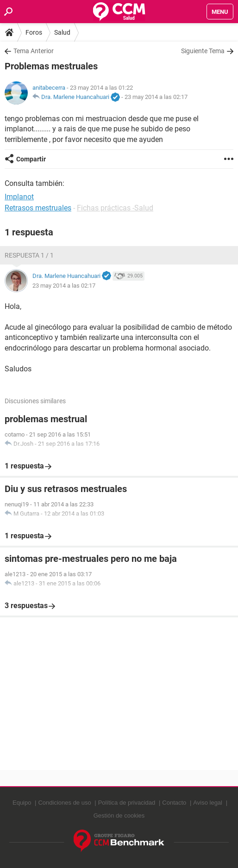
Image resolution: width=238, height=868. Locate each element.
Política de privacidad (127, 803)
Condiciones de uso (64, 803)
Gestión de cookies (119, 816)
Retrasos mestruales (38, 208)
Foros (34, 32)
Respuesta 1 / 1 (29, 255)
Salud (62, 32)
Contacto (174, 803)
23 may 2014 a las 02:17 (156, 97)
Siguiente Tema (203, 51)
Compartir (31, 159)
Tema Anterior (34, 51)
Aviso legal (208, 803)
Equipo (22, 803)
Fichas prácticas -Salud (115, 208)
